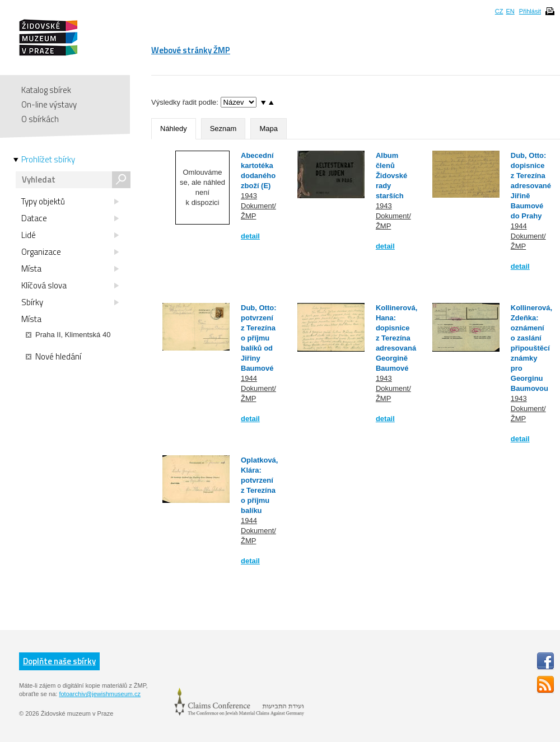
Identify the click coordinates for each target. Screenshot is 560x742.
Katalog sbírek (46, 90)
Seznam (223, 129)
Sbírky (70, 302)
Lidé (70, 235)
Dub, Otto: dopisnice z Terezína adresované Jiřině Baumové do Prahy (531, 186)
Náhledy (174, 129)
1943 (249, 196)
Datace (70, 218)
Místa (70, 269)
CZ (499, 11)
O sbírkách (40, 119)
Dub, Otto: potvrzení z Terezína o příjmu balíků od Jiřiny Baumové (259, 338)
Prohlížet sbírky (48, 160)
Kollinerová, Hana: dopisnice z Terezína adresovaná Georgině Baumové (396, 338)
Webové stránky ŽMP (191, 50)
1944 (519, 226)
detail (250, 236)
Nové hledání (53, 357)
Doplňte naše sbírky (59, 661)
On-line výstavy (49, 104)
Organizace (70, 252)
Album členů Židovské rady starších (391, 176)
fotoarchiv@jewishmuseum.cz (100, 694)
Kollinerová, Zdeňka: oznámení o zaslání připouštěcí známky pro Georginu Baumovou (531, 348)
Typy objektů (70, 202)
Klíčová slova (70, 286)
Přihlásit (530, 11)
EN (510, 11)
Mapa (269, 129)
